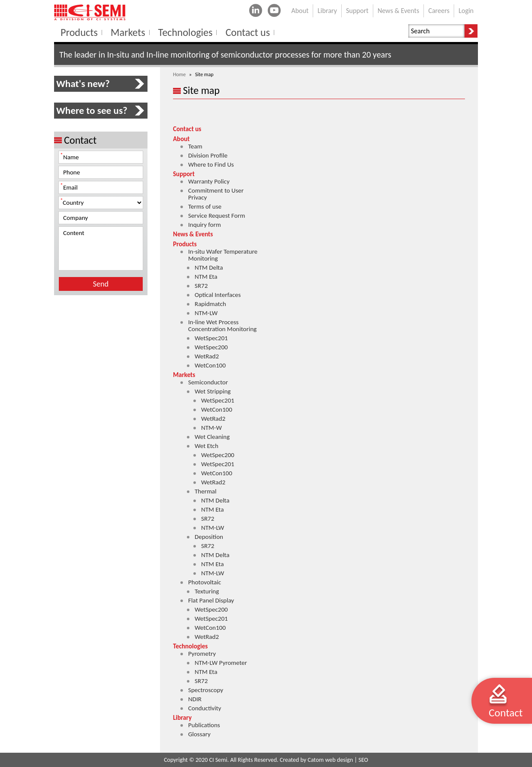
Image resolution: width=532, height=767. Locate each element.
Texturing (207, 591)
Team (195, 146)
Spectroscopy (206, 690)
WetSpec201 (211, 338)
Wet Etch (207, 446)
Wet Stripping (213, 391)
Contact (506, 713)
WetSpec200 (211, 347)
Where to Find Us (211, 164)
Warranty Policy (209, 181)
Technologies (190, 646)
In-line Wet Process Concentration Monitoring (222, 325)
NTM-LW (206, 313)
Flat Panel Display (211, 600)
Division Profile (208, 155)
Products (185, 244)
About (181, 139)
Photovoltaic (205, 582)
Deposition (209, 537)
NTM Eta (206, 277)
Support (184, 174)
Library (182, 718)
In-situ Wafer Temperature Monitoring (223, 255)
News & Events (193, 234)
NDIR (195, 699)
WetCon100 (210, 365)
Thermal (206, 491)
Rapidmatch (210, 304)
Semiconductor (208, 382)
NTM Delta (209, 267)
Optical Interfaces (218, 295)
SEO (363, 760)
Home (179, 74)
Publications (204, 725)
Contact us (187, 129)
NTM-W (212, 428)
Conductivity (205, 708)
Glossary (199, 734)
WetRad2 (207, 356)
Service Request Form (217, 216)
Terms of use (205, 206)
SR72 (201, 286)
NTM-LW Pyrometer (221, 663)
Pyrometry (202, 654)
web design (339, 760)
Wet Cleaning (212, 437)
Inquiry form (205, 225)
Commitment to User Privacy (216, 194)
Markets (184, 375)
